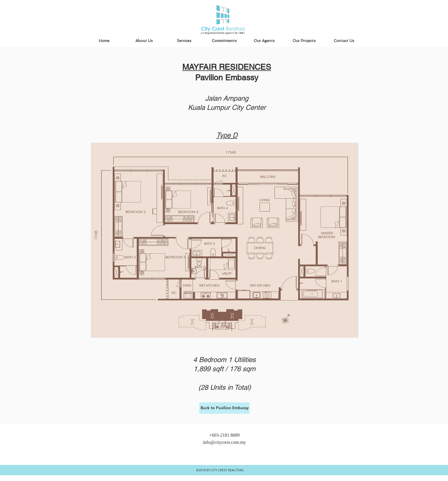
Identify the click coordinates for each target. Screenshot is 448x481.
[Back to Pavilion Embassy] (224, 408)
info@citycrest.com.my (224, 442)
